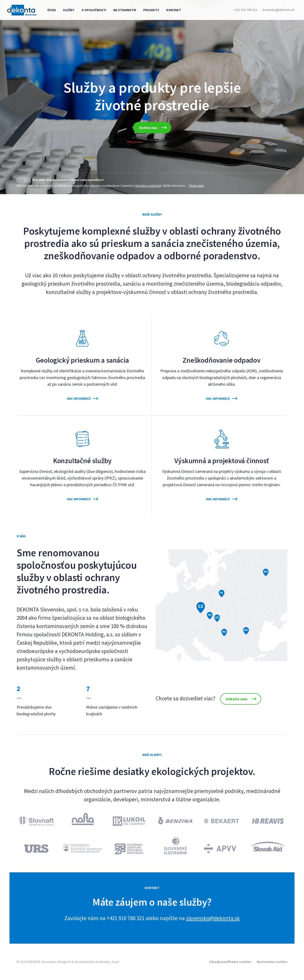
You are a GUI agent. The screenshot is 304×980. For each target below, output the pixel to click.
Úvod (52, 10)
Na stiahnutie (125, 10)
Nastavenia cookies (272, 962)
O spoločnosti (94, 10)
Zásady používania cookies (230, 962)
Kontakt (174, 10)
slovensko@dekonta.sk (278, 10)
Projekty (151, 10)
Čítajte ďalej (196, 186)
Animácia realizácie (148, 186)
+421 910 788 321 (245, 10)
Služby (69, 10)
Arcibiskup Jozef (107, 962)
